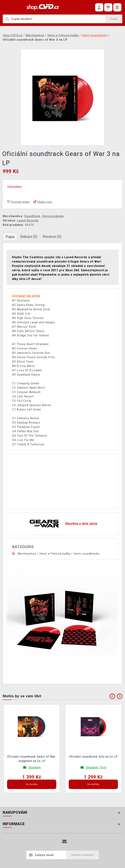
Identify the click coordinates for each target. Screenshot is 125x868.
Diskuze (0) (29, 237)
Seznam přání (18, 202)
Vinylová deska (53, 216)
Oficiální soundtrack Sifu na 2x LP (93, 757)
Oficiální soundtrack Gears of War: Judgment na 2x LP (32, 759)
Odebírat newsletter (82, 855)
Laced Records (28, 220)
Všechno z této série (81, 524)
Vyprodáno (15, 186)
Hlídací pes (43, 202)
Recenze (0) (52, 237)
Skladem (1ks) (96, 768)
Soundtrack (32, 216)
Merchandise (27, 554)
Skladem (35, 768)
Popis (10, 237)
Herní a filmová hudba (55, 554)
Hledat (114, 19)
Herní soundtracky (87, 554)
